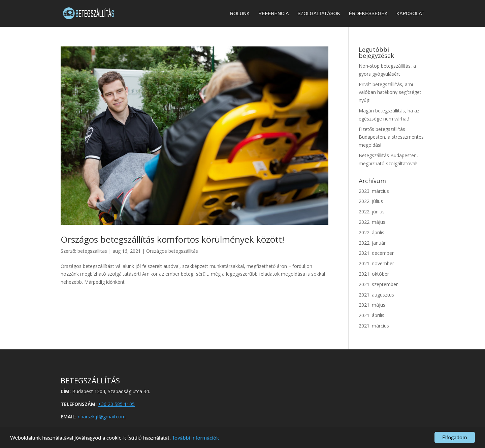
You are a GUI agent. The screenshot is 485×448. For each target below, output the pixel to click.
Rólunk (240, 14)
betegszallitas (92, 251)
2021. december (376, 253)
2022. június (372, 212)
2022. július (371, 201)
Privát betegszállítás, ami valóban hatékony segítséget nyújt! (390, 92)
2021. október (374, 274)
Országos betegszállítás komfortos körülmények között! (172, 239)
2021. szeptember (378, 284)
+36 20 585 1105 (116, 404)
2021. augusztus (376, 295)
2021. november (376, 263)
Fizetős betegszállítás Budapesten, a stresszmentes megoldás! (391, 137)
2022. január (372, 243)
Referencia (273, 14)
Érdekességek (368, 14)
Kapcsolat (410, 14)
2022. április (371, 232)
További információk (196, 438)
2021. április (371, 315)
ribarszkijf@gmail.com (102, 417)
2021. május (372, 305)
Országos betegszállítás (172, 251)
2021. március (374, 326)
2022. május (372, 222)
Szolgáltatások (319, 14)
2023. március (374, 191)
